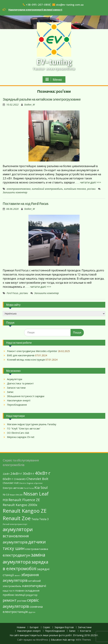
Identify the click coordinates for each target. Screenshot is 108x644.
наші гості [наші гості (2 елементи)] (9, 591)
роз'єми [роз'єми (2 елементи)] (22, 601)
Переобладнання (17, 405)
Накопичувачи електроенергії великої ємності (35, 10)
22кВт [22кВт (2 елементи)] (6, 474)
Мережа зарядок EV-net (21, 437)
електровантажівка (19, 189)
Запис (10, 392)
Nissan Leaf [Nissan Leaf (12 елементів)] (36, 494)
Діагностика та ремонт (20, 383)
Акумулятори (15, 379)
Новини (21, 627)
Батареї (34, 627)
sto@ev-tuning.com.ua (70, 5)
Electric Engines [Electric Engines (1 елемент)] (26, 483)
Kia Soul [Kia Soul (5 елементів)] (41, 487)
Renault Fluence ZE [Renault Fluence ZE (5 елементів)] (24, 500)
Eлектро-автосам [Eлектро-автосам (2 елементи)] (13, 488)
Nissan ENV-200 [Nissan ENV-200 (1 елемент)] (16, 495)
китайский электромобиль (47, 189)
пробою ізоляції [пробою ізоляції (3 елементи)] (14, 595)
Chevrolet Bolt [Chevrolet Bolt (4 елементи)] (37, 479)
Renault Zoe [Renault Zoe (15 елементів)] (17, 518)
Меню (53, 79)
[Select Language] (54, 314)
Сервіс (47, 627)
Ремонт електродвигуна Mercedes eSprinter (32, 351)
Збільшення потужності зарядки (26, 396)
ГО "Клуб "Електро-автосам (23, 429)
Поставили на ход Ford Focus (26, 204)
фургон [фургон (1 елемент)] (32, 612)
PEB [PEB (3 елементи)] (5, 500)
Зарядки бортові (64, 627)
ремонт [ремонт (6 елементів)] (10, 600)
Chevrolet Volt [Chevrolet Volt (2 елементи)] (11, 483)
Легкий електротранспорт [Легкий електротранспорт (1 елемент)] (15, 524)
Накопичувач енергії (19, 400)
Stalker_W (29, 105)
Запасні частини (16, 388)
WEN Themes (83, 640)
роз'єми (91, 189)
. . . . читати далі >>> (88, 182)
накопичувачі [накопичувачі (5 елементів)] (34, 586)
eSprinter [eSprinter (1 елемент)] (38, 483)
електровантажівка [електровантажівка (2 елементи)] (37, 549)
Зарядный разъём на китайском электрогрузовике (42, 99)
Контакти (85, 631)
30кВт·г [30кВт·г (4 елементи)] (28, 474)
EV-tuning (54, 62)
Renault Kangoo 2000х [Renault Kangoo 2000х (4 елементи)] (20, 505)
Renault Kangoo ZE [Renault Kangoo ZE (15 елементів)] (25, 511)
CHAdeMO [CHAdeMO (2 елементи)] (20, 479)
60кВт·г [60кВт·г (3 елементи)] (8, 479)
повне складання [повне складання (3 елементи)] (27, 590)
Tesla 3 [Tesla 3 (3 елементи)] (44, 519)
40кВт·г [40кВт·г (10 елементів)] (43, 473)
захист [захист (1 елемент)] (17, 575)
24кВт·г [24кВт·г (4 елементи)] (16, 474)
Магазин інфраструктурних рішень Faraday (32, 424)
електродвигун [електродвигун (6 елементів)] (17, 555)
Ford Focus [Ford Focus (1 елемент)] (29, 488)
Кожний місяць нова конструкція (26, 360)
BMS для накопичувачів (21, 355)
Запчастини (85, 627)
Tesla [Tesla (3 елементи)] (35, 519)
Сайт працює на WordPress (33, 640)
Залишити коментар (15, 192)
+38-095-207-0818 (38, 5)
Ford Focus (12, 293)
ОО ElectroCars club (18, 433)
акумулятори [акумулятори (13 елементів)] (18, 529)
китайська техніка (75, 189)
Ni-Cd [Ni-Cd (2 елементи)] (6, 495)
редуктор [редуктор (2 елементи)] (32, 595)
